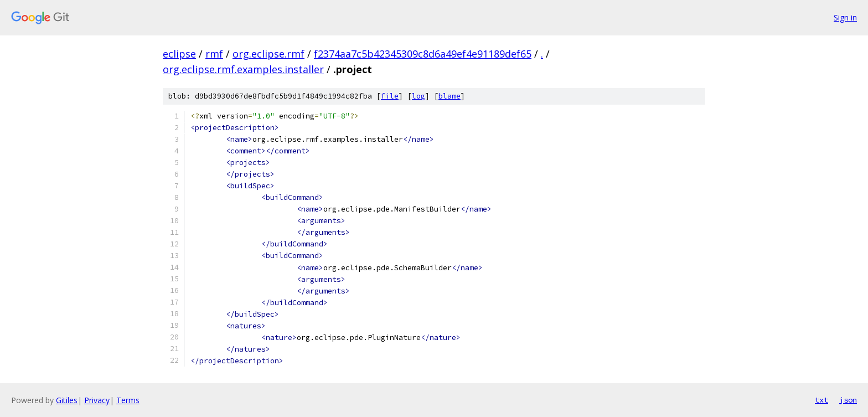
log (418, 96)
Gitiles (67, 400)
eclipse (179, 54)
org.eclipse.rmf (268, 54)
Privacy (97, 400)
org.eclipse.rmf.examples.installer (243, 69)
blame (449, 96)
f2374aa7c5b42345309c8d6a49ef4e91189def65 (423, 54)
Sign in (845, 17)
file (390, 96)
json (848, 400)
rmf (214, 54)
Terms (128, 400)
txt (821, 400)
